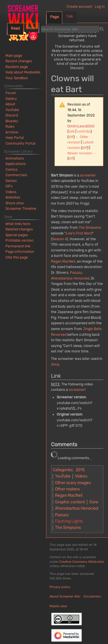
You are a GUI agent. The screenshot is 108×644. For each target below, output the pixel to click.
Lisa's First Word (79, 233)
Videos (81, 476)
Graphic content (70, 502)
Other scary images (73, 483)
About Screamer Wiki (65, 597)
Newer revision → (82, 153)
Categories (63, 470)
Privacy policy (60, 587)
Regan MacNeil (63, 261)
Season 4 (59, 239)
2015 (80, 470)
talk (72, 131)
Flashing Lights (69, 521)
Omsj (55, 364)
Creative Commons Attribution (82, 562)
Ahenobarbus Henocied (70, 278)
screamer (88, 175)
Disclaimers (92, 597)
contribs (84, 131)
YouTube (63, 476)
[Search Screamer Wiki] (70, 29)
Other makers (67, 489)
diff (71, 137)
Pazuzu (76, 273)
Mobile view (58, 606)
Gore (94, 502)
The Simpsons (90, 228)
